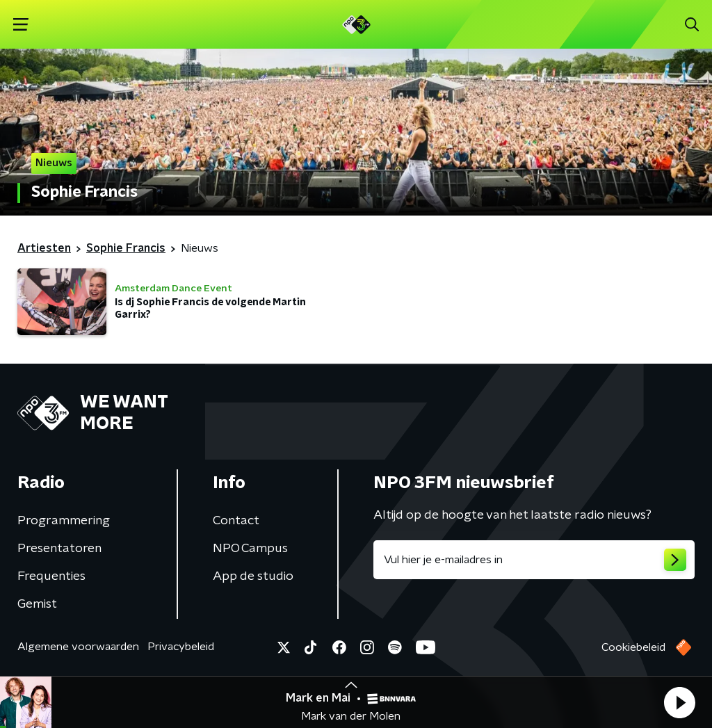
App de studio (253, 576)
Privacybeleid (181, 647)
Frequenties (51, 576)
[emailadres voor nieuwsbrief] (534, 560)
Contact (236, 521)
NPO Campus (250, 549)
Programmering (64, 521)
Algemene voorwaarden (78, 647)
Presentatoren (59, 549)
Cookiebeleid (633, 647)
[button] (679, 702)
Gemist (37, 604)
